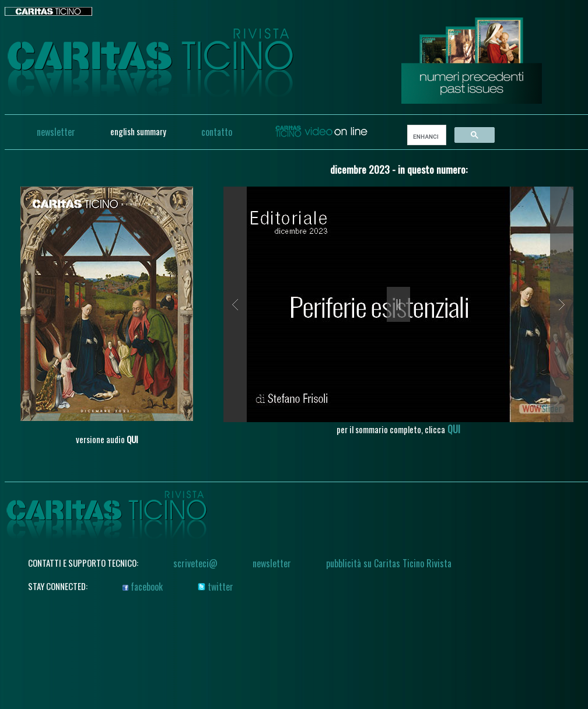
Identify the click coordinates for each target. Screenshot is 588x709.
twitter (216, 587)
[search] (426, 136)
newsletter (56, 132)
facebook (143, 587)
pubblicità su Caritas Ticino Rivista (389, 563)
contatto (217, 132)
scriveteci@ (195, 563)
